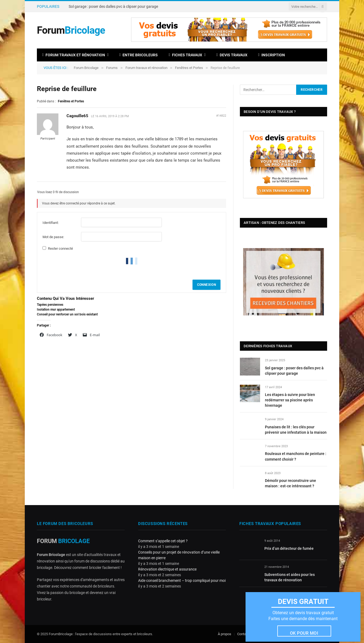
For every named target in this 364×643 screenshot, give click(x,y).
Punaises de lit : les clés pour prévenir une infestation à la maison (296, 430)
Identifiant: (51, 223)
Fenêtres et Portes (189, 68)
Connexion (206, 285)
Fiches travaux (185, 55)
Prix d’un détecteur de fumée (289, 548)
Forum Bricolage (86, 68)
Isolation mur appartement (56, 310)
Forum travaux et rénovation (74, 55)
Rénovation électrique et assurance (167, 569)
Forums (112, 68)
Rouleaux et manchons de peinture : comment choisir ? (296, 456)
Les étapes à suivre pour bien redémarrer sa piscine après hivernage (290, 400)
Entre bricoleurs (139, 55)
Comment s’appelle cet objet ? (163, 541)
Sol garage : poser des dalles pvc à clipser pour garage (113, 6)
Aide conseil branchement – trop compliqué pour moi (182, 581)
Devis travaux (232, 55)
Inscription (272, 55)
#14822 (221, 116)
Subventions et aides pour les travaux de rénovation (290, 577)
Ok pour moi (304, 633)
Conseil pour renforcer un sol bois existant (67, 314)
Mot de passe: (53, 237)
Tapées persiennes (50, 305)
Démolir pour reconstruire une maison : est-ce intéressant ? (290, 483)
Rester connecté (60, 248)
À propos (225, 634)
